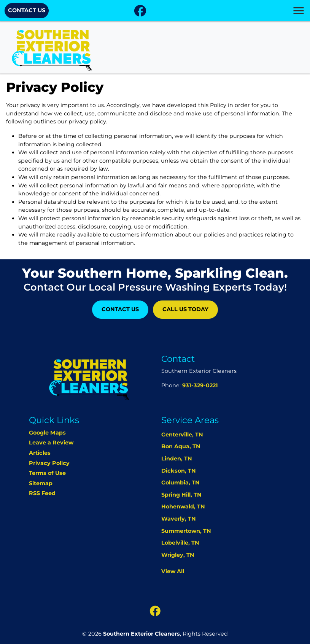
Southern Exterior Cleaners (141, 634)
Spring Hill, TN (181, 495)
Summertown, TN (186, 531)
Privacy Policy (49, 463)
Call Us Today (185, 309)
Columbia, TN (180, 483)
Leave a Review (51, 443)
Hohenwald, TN (183, 507)
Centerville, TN (182, 435)
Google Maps (47, 433)
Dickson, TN (179, 471)
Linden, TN (177, 459)
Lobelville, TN (180, 543)
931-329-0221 (200, 385)
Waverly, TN (179, 519)
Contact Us (27, 10)
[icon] (140, 13)
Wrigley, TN (178, 555)
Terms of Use (47, 473)
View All (173, 571)
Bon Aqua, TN (181, 446)
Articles (40, 453)
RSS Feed (42, 493)
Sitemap (41, 483)
